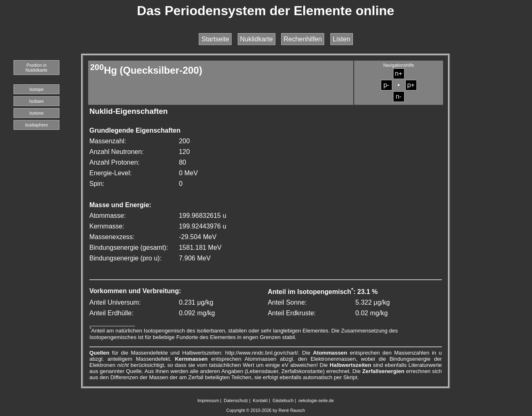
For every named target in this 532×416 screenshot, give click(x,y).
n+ (398, 73)
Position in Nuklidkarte (36, 68)
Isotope (37, 89)
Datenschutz (236, 400)
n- (398, 96)
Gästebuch (283, 400)
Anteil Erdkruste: (292, 313)
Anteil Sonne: (287, 302)
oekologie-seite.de (316, 400)
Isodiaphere (36, 125)
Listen (342, 39)
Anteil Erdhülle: (111, 313)
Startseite (215, 39)
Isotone (37, 113)
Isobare (36, 101)
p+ (411, 85)
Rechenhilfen (303, 39)
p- (386, 85)
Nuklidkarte (257, 39)
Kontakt (260, 400)
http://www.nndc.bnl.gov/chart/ (261, 353)
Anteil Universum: (115, 302)
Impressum (208, 400)
